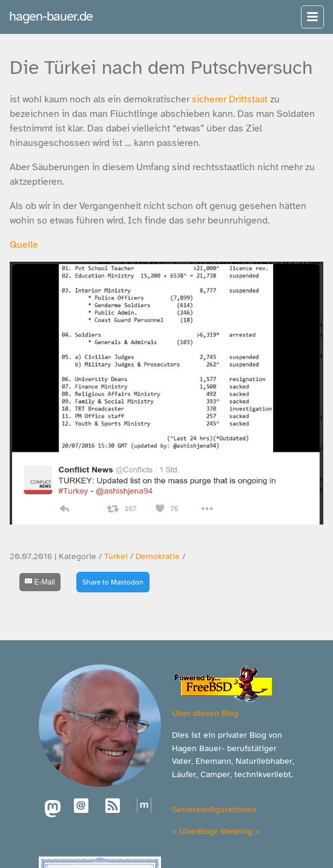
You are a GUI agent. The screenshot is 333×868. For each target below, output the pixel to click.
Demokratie (158, 556)
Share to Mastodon (113, 582)
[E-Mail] (40, 582)
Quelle (24, 245)
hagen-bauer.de (51, 16)
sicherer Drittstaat (230, 99)
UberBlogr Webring (216, 831)
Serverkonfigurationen (214, 809)
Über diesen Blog (205, 713)
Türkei (116, 556)
